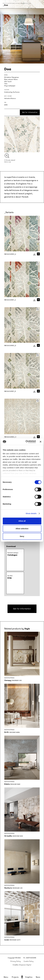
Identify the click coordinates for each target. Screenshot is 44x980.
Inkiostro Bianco (10, 98)
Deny (22, 536)
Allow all (22, 521)
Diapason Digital (25, 965)
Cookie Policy (29, 961)
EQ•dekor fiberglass (11, 77)
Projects (15, 977)
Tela (6, 84)
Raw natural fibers (11, 79)
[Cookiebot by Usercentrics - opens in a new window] (27, 442)
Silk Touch (8, 82)
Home (4, 3)
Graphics (29, 977)
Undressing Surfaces (25, 3)
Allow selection (22, 529)
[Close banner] (40, 442)
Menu (6, 977)
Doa (30, 3)
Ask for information (30, 112)
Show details (31, 513)
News (38, 977)
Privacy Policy (16, 961)
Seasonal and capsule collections (13, 3)
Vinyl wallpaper (10, 86)
